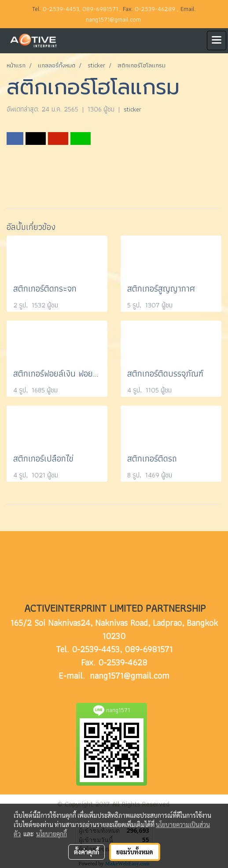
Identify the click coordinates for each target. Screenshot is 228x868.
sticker (132, 109)
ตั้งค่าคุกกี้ (86, 852)
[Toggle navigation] (217, 41)
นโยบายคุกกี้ (51, 834)
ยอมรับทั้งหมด (135, 852)
